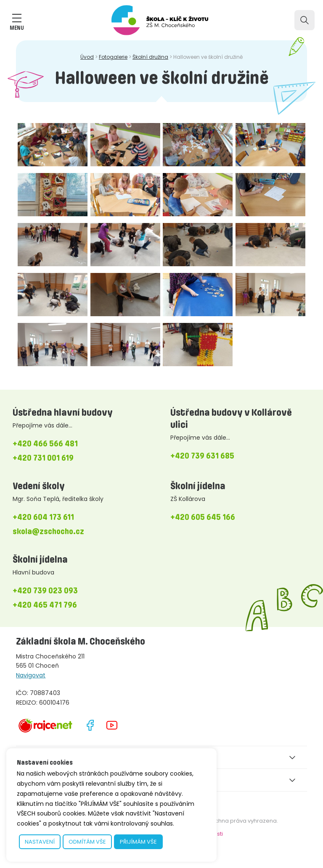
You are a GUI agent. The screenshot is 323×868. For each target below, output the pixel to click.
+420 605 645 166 (203, 517)
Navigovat (31, 675)
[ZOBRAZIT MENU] (17, 18)
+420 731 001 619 (43, 458)
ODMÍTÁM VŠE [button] (87, 842)
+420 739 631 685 (202, 456)
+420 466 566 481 (45, 443)
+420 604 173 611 (43, 517)
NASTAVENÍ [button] (40, 842)
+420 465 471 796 (45, 605)
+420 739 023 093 (45, 590)
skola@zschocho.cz (48, 531)
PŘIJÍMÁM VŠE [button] (138, 842)
